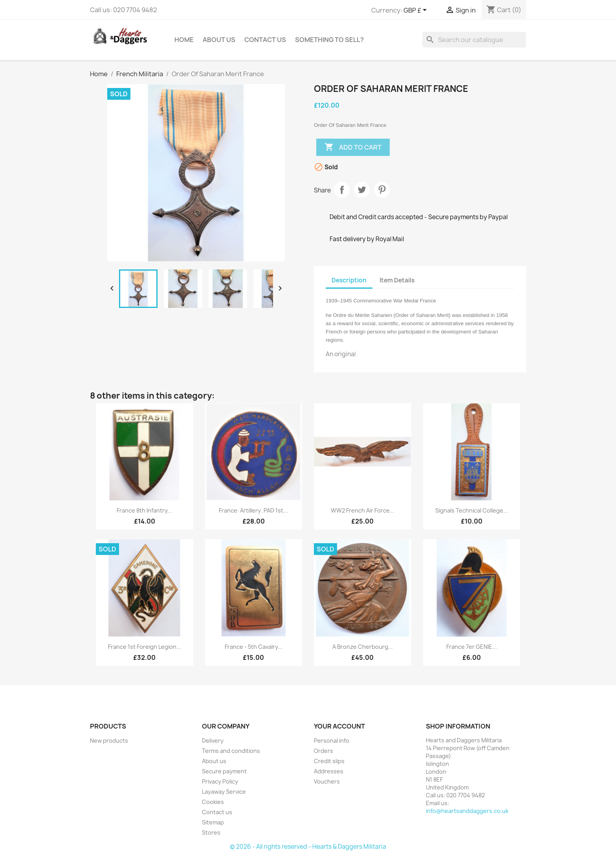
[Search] (474, 40)
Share (342, 190)
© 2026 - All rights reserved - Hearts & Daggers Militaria (308, 847)
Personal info (332, 741)
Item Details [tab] (397, 280)
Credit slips (329, 761)
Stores (211, 832)
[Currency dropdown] (416, 11)
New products (109, 741)
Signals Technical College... (472, 510)
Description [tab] (349, 280)
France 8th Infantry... (144, 510)
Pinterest (382, 190)
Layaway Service (224, 792)
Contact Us (265, 40)
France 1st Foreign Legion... (145, 647)
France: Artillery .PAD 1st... (253, 510)
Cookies (213, 802)
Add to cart (353, 147)
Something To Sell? (329, 40)
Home (184, 40)
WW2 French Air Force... (363, 510)
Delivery (213, 741)
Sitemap (213, 822)
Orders (324, 751)
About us (219, 40)
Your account (339, 726)
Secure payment (224, 771)
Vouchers (327, 781)
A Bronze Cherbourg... (363, 647)
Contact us (217, 812)
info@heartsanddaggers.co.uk (467, 811)
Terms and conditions (231, 751)
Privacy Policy (220, 781)
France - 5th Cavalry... (254, 647)
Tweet (362, 190)
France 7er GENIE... (472, 647)
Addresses (329, 771)
